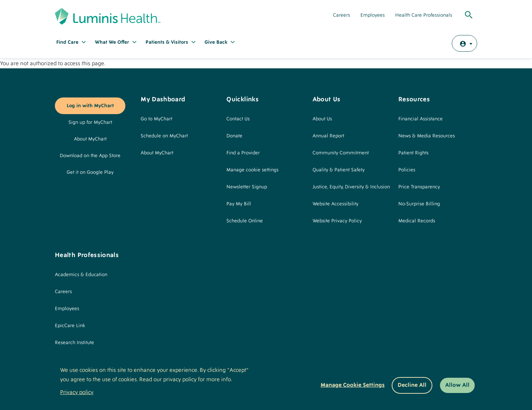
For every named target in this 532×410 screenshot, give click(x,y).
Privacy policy (77, 392)
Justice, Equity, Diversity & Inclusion (351, 187)
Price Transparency (419, 187)
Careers (342, 15)
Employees (373, 15)
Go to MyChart (156, 119)
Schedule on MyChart (164, 136)
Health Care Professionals (424, 15)
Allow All (457, 385)
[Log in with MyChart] (464, 43)
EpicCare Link (70, 326)
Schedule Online (245, 221)
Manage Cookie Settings (353, 385)
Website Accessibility (335, 204)
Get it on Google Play (90, 172)
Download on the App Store (90, 156)
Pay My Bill (239, 204)
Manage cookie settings (252, 170)
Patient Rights (413, 153)
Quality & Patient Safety (339, 170)
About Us (322, 119)
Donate (234, 136)
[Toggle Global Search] (469, 15)
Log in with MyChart (90, 106)
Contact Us (238, 119)
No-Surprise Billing (419, 204)
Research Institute (74, 343)
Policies (407, 170)
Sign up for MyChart (90, 122)
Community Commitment (341, 153)
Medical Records (417, 221)
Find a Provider (243, 153)
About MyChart (90, 139)
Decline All (412, 385)
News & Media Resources (427, 136)
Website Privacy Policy (337, 221)
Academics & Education (81, 275)
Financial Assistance (421, 119)
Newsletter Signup (247, 187)
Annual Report (328, 136)
